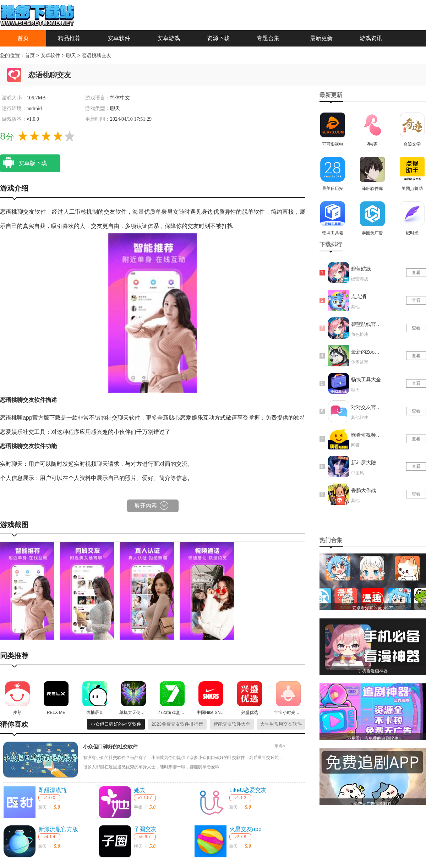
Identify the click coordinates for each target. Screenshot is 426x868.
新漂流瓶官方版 (58, 829)
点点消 (359, 296)
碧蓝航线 (361, 269)
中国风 (357, 473)
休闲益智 (360, 362)
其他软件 (360, 417)
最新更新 (321, 38)
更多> (280, 746)
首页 (23, 38)
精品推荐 (69, 38)
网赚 (355, 445)
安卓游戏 (169, 38)
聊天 (72, 55)
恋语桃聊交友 (97, 55)
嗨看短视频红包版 (367, 435)
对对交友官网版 (367, 407)
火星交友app (245, 829)
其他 (355, 307)
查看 (416, 273)
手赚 (138, 807)
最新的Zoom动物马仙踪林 (367, 352)
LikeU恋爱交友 (248, 790)
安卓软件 (119, 38)
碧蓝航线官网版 (367, 324)
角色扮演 (360, 334)
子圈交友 (145, 829)
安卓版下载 (23, 163)
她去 (140, 790)
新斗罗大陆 (364, 463)
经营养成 (360, 279)
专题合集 (268, 38)
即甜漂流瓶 (53, 790)
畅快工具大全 (366, 380)
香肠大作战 (364, 490)
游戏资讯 (371, 38)
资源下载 (218, 38)
